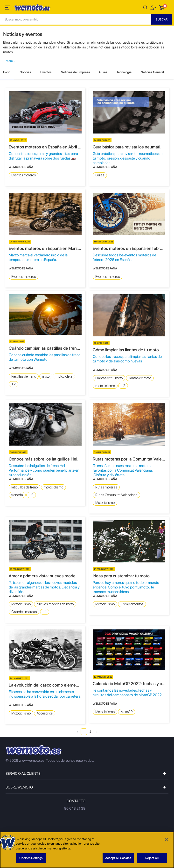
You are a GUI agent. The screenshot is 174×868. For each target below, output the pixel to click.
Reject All (152, 858)
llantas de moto (140, 378)
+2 (14, 384)
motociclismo (105, 386)
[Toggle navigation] (8, 8)
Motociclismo (105, 503)
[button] (154, 7)
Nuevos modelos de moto (55, 604)
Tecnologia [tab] (124, 72)
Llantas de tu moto (109, 378)
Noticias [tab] (25, 72)
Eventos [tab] (46, 72)
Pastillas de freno (24, 376)
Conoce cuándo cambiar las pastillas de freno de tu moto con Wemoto (45, 357)
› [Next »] (97, 732)
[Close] (166, 840)
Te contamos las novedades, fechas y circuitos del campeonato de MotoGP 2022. (128, 693)
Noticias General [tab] (152, 72)
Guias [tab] (103, 72)
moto (46, 376)
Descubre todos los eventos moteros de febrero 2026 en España (124, 257)
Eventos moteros (24, 175)
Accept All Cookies (118, 858)
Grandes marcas (24, 612)
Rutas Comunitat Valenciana (116, 495)
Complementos (132, 604)
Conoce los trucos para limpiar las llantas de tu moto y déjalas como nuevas (127, 359)
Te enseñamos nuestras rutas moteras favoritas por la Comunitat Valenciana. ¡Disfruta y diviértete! (123, 470)
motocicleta (64, 376)
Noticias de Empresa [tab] (75, 72)
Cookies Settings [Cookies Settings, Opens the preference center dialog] (31, 858)
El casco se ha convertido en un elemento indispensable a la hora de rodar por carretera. (45, 694)
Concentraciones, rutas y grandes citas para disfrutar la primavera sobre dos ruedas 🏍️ (43, 156)
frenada (17, 495)
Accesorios (45, 713)
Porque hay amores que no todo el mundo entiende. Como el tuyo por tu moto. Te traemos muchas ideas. (126, 587)
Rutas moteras (106, 487)
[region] (87, 850)
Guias (100, 175)
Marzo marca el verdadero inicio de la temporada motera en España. (38, 257)
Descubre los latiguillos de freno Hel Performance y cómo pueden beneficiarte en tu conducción (44, 470)
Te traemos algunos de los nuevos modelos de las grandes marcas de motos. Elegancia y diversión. (44, 587)
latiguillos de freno (24, 487)
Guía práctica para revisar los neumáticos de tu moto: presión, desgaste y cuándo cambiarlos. (128, 158)
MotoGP (127, 712)
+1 (45, 612)
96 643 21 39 (75, 808)
